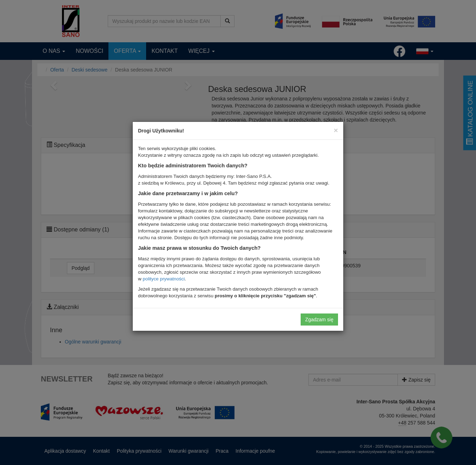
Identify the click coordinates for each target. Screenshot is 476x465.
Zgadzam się (319, 320)
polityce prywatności (164, 279)
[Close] (336, 130)
